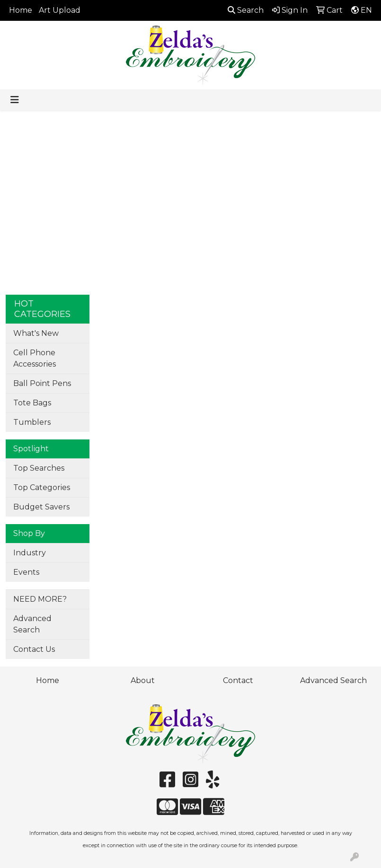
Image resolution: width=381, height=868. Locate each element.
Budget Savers (41, 507)
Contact (238, 680)
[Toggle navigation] (15, 100)
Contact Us (34, 649)
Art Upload (60, 10)
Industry (30, 553)
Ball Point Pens (42, 383)
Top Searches (39, 468)
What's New (36, 333)
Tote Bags (32, 403)
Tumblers (32, 422)
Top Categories (42, 487)
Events (26, 572)
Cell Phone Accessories (35, 358)
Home (21, 10)
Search (246, 10)
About (143, 680)
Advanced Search (32, 624)
